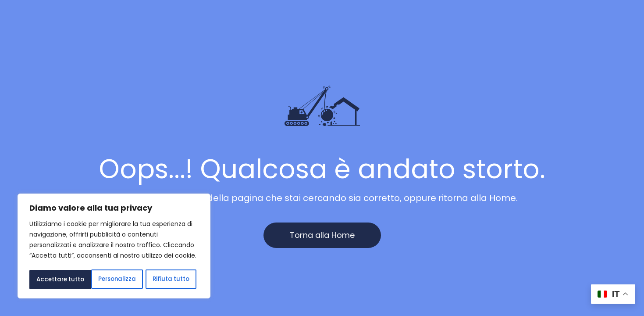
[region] (114, 247)
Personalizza (55, 280)
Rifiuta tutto (109, 280)
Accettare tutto (168, 280)
